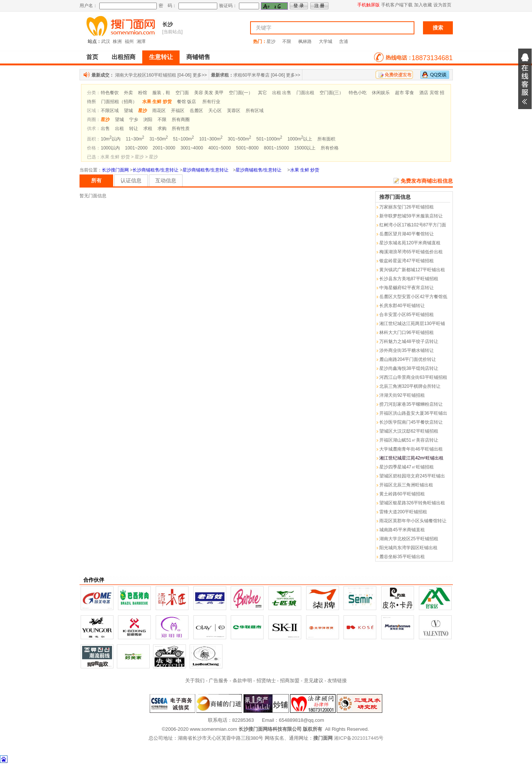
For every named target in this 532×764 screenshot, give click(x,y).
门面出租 (305, 93)
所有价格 (330, 148)
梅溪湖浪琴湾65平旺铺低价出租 (411, 252)
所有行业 (211, 102)
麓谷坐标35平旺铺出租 (402, 557)
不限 (287, 41)
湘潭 (141, 41)
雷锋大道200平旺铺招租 (403, 512)
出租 (119, 129)
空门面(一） (241, 93)
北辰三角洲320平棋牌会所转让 (410, 386)
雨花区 (159, 111)
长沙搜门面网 (115, 170)
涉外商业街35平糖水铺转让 (406, 350)
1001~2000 (136, 148)
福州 (129, 41)
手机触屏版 (368, 5)
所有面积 (326, 139)
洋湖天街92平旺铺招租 (402, 395)
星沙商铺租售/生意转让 (206, 170)
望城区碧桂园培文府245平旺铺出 (412, 476)
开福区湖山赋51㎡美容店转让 (409, 440)
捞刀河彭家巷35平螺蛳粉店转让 (411, 404)
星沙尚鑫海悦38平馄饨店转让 (409, 368)
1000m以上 (300, 139)
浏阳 (148, 120)
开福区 (178, 111)
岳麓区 (196, 111)
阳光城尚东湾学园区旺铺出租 (408, 548)
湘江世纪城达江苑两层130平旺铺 (412, 324)
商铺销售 (198, 57)
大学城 (326, 41)
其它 (262, 93)
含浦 (343, 41)
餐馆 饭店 (186, 102)
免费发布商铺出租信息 (427, 181)
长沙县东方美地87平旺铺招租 (409, 279)
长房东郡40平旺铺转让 (402, 306)
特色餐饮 (110, 93)
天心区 (215, 111)
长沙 (168, 24)
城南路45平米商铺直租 (402, 530)
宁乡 (134, 120)
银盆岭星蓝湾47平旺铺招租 (406, 261)
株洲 (117, 41)
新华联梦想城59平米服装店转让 (411, 216)
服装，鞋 (161, 93)
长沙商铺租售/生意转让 (155, 170)
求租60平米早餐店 (251, 75)
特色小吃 (358, 93)
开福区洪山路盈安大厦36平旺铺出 (413, 413)
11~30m (135, 139)
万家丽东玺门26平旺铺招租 (406, 207)
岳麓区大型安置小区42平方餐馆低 (413, 297)
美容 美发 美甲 (209, 93)
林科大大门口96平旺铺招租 (406, 332)
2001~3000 (164, 148)
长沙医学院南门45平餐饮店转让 (411, 422)
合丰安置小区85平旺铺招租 (406, 315)
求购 (162, 129)
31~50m (158, 139)
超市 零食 (405, 93)
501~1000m (269, 139)
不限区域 (110, 111)
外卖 (128, 93)
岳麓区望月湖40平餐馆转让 (406, 234)
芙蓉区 (234, 111)
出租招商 (124, 57)
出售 (105, 129)
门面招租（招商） (119, 102)
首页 (92, 57)
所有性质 (181, 129)
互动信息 (166, 180)
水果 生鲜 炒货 (305, 170)
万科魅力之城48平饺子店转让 (409, 341)
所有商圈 (181, 120)
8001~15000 (276, 148)
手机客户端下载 (397, 5)
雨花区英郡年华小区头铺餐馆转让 (413, 521)
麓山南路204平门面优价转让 (408, 359)
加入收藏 (423, 5)
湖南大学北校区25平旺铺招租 (409, 539)
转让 (134, 129)
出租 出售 (282, 93)
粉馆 (143, 93)
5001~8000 (247, 148)
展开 (525, 79)
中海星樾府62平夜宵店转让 (406, 288)
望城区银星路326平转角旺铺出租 (412, 503)
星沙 (271, 41)
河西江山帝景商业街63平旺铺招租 (413, 377)
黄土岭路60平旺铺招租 (402, 494)
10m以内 (111, 139)
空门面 (182, 93)
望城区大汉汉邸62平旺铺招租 (409, 431)
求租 (148, 129)
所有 (96, 180)
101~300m (211, 139)
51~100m (183, 139)
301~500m (239, 139)
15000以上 (305, 148)
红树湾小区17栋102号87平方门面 (413, 225)
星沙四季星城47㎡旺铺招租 (406, 467)
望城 (128, 111)
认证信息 (131, 180)
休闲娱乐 (381, 93)
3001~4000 (192, 148)
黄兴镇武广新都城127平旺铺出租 (412, 270)
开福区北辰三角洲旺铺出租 (406, 485)
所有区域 (255, 111)
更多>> (200, 75)
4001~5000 (220, 148)
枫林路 (305, 41)
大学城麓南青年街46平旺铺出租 (411, 449)
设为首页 (442, 5)
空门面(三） (332, 93)
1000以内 (110, 148)
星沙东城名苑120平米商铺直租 (410, 243)
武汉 (106, 41)
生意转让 (161, 57)
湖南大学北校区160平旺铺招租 (146, 75)
